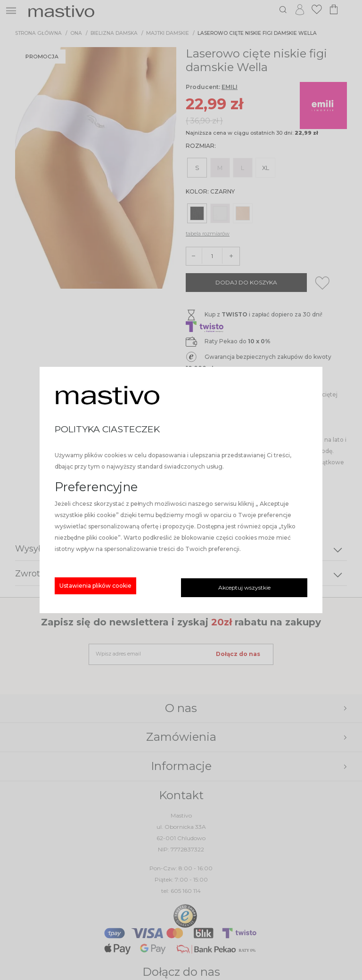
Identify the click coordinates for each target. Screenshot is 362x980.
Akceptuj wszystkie (244, 587)
